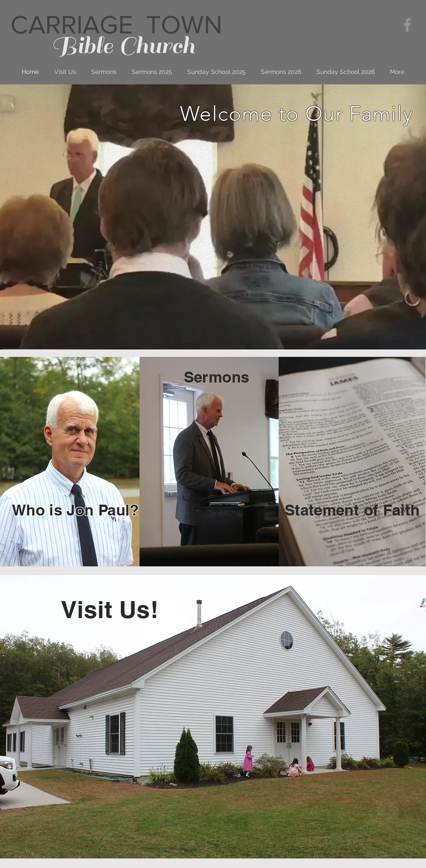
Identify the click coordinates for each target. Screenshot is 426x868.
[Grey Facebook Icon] (407, 25)
